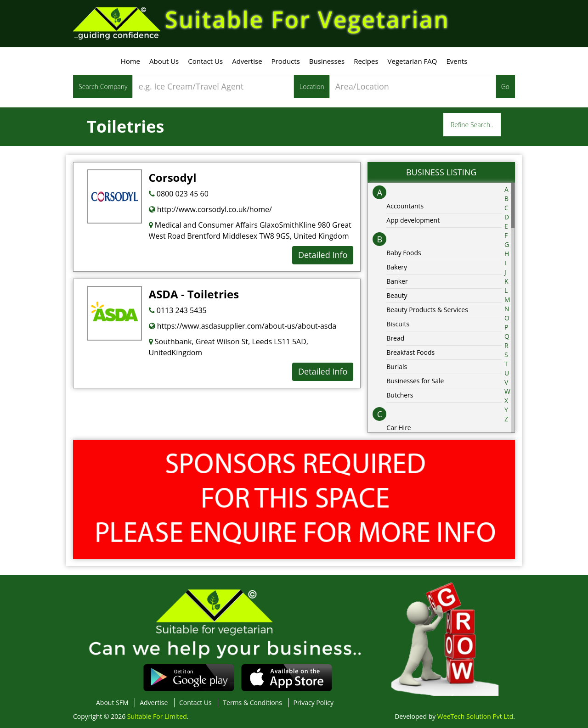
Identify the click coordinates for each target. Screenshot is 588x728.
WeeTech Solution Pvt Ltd (475, 716)
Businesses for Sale (415, 381)
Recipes (366, 61)
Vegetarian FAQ (413, 61)
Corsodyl (173, 177)
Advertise (247, 61)
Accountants (405, 206)
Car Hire (399, 428)
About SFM (112, 703)
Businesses (327, 61)
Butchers (400, 395)
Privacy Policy (314, 703)
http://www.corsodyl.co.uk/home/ (210, 209)
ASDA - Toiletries (194, 294)
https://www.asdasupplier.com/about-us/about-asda (243, 326)
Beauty (397, 295)
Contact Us (205, 61)
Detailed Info (323, 255)
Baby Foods (404, 253)
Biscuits (398, 324)
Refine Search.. (472, 125)
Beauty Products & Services (427, 310)
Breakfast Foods (410, 352)
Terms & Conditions (252, 703)
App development (413, 220)
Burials (397, 367)
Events (457, 61)
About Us (164, 61)
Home (130, 61)
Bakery (397, 267)
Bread (395, 338)
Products (286, 61)
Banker (397, 281)
